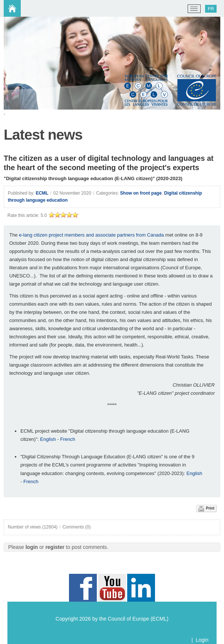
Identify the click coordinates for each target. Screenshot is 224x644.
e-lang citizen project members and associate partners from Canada (91, 235)
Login (202, 640)
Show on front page (141, 193)
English (49, 439)
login (32, 547)
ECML (42, 193)
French (67, 439)
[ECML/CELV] (15, 9)
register (55, 547)
